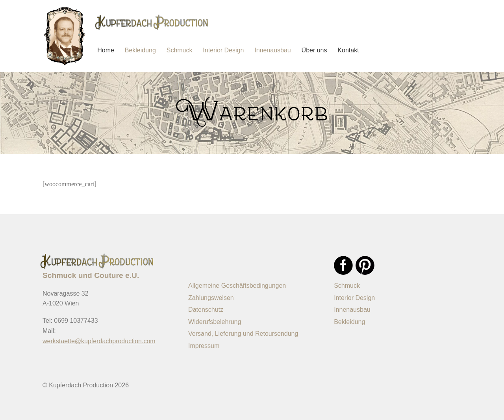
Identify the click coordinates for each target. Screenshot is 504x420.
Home (106, 50)
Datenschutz (206, 310)
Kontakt (348, 50)
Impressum (204, 346)
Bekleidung (140, 50)
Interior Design (223, 50)
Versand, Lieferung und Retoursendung (243, 334)
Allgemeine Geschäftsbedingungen (237, 286)
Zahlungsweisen (211, 298)
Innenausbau (273, 50)
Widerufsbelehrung (215, 322)
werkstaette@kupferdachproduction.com (99, 341)
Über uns (314, 50)
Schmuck (180, 50)
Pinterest (365, 265)
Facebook (343, 265)
